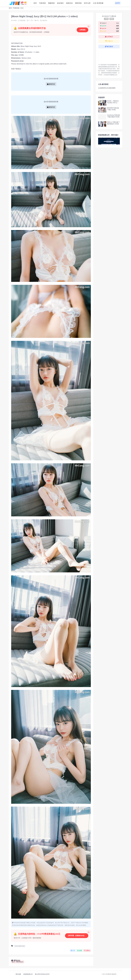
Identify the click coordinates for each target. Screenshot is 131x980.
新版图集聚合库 (28, 974)
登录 (118, 3)
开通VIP (109, 41)
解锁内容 (51, 84)
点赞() (87, 951)
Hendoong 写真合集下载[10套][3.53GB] (113, 116)
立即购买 (109, 37)
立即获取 (82, 30)
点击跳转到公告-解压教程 (107, 88)
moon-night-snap (20, 946)
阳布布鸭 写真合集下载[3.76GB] (113, 109)
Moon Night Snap (27, 46)
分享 (73, 951)
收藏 (79, 951)
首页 (10, 8)
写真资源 (16, 8)
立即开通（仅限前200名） (77, 936)
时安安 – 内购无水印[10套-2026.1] (113, 102)
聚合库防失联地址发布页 (42, 974)
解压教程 (109, 47)
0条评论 (44, 20)
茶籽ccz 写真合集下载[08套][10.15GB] (113, 123)
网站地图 (18, 974)
